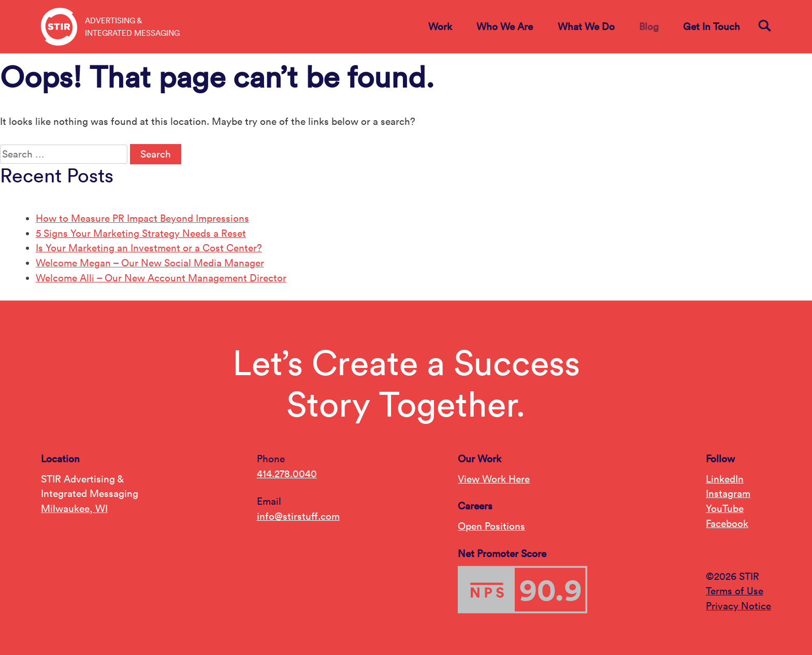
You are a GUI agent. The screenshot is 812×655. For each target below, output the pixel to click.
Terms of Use (735, 591)
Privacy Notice (738, 606)
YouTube (725, 508)
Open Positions (491, 526)
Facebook (727, 523)
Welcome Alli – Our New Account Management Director (161, 278)
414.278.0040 (287, 474)
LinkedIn (725, 479)
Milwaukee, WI (74, 508)
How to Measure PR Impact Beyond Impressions (142, 218)
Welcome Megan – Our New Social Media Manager (150, 263)
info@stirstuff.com (298, 516)
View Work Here (494, 479)
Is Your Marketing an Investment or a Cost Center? (149, 248)
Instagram (728, 493)
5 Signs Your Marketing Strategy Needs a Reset (141, 233)
